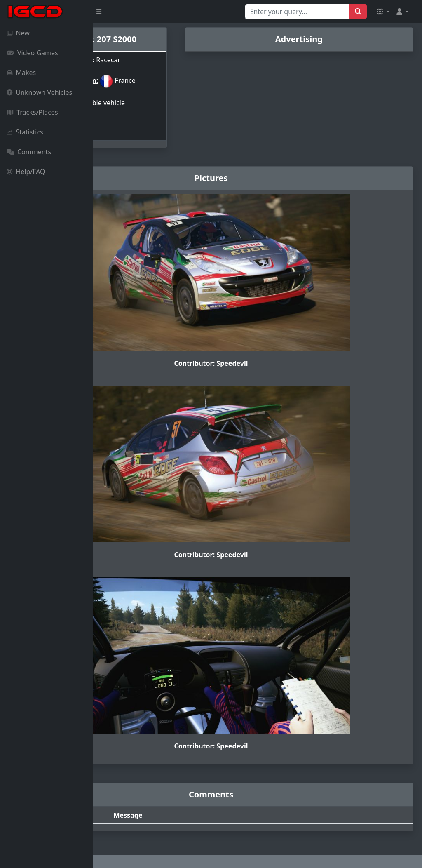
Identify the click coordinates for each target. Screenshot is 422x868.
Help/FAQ (26, 172)
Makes (21, 73)
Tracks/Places (32, 112)
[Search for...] (297, 12)
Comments (29, 152)
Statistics (25, 132)
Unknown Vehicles (39, 92)
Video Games (32, 53)
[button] (383, 12)
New (18, 33)
